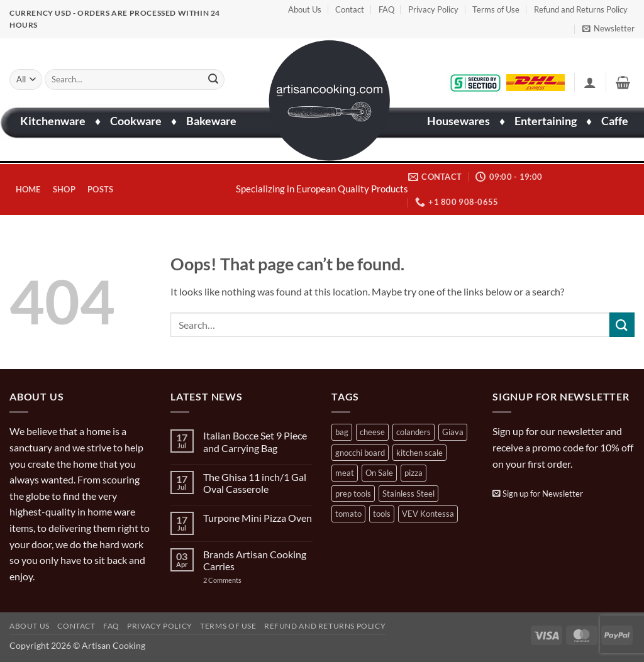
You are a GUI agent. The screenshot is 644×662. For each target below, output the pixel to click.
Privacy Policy (433, 9)
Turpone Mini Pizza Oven (258, 518)
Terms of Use (496, 9)
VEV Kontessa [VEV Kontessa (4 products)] (428, 514)
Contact (350, 9)
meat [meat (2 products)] (345, 473)
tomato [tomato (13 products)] (348, 514)
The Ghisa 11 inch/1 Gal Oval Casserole (255, 483)
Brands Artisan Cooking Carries (255, 560)
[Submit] (213, 79)
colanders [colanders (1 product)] (414, 432)
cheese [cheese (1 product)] (372, 432)
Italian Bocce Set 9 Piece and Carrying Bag (255, 441)
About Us (305, 9)
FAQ (386, 9)
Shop (64, 189)
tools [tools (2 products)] (382, 514)
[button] (608, 28)
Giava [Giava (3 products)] (453, 432)
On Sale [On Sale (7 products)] (379, 473)
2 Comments (235, 580)
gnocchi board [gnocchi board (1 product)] (360, 453)
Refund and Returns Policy (581, 9)
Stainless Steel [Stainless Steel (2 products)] (408, 494)
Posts (100, 189)
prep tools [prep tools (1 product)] (353, 494)
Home (28, 189)
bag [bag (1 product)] (342, 432)
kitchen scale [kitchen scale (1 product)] (419, 453)
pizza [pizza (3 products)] (414, 473)
